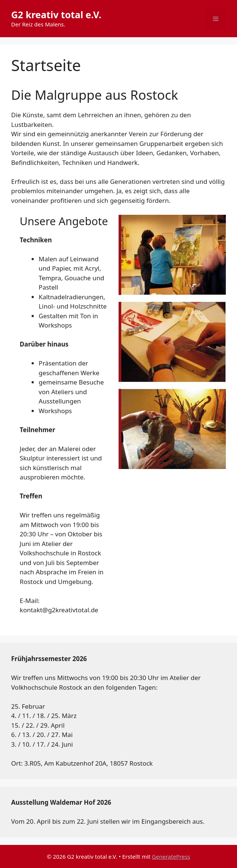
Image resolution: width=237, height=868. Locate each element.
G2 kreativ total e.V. (56, 15)
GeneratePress (171, 856)
